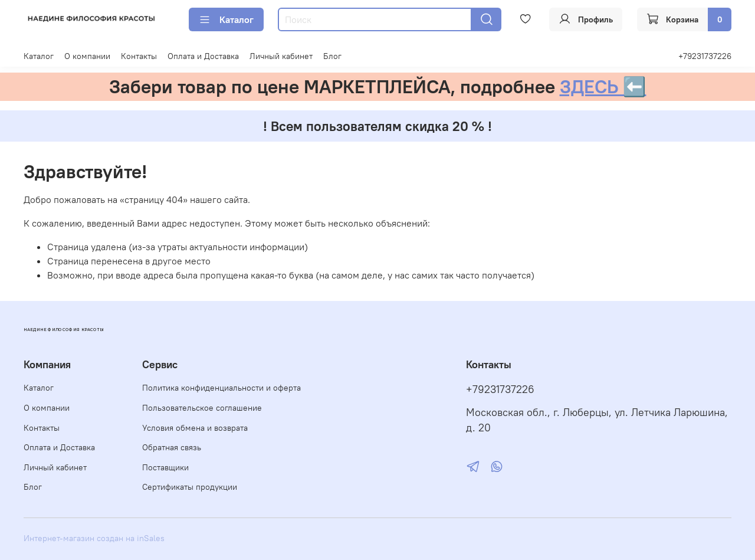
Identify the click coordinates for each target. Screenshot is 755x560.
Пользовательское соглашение (202, 408)
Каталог (226, 19)
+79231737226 (705, 56)
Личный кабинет (281, 56)
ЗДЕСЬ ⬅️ (603, 86)
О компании (87, 56)
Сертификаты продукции (190, 487)
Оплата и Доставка (203, 56)
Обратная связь (172, 447)
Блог (332, 56)
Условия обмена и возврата (195, 428)
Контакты (139, 56)
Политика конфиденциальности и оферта (221, 388)
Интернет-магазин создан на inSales (94, 538)
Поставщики (165, 467)
